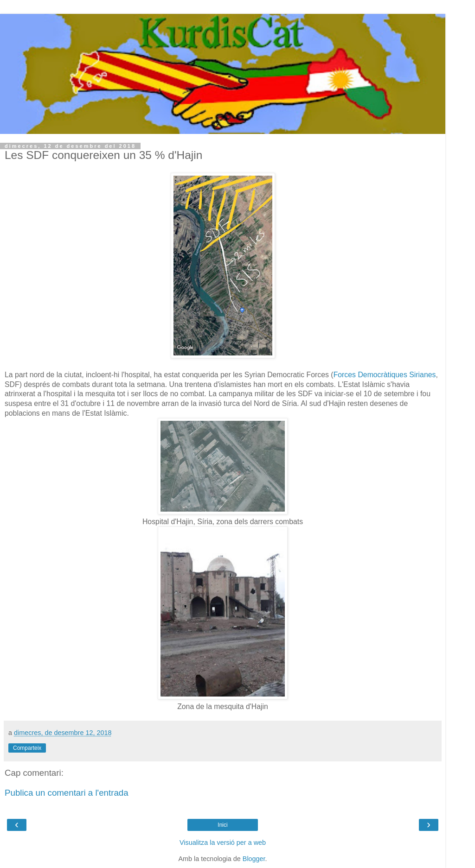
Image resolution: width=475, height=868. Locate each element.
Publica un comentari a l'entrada (67, 793)
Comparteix (27, 748)
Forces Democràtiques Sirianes (385, 375)
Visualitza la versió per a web (223, 843)
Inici (222, 825)
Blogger (254, 859)
